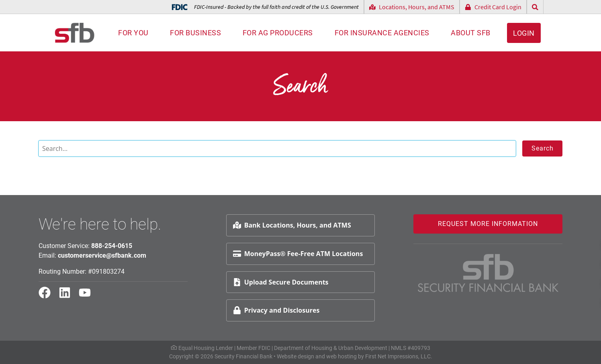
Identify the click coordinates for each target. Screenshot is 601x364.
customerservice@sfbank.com (102, 255)
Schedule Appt (573, 263)
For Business (195, 33)
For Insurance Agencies (382, 33)
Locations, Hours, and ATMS (412, 7)
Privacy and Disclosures (276, 310)
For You (133, 33)
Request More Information (488, 224)
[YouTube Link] (88, 296)
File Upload (569, 282)
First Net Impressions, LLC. (399, 356)
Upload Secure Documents (281, 282)
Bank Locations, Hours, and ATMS (292, 225)
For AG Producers (278, 33)
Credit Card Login (493, 7)
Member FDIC (253, 348)
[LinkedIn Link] (68, 296)
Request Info (571, 244)
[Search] (277, 148)
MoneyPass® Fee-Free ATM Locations (298, 254)
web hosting (341, 356)
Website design (295, 356)
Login (524, 33)
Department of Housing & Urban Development (331, 348)
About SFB (471, 33)
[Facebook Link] (48, 296)
